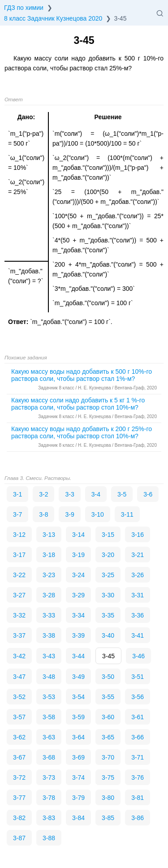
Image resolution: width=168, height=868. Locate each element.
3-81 (138, 798)
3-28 (49, 595)
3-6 (148, 494)
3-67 (19, 757)
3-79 (78, 798)
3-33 (49, 615)
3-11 (127, 514)
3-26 (138, 575)
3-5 (122, 494)
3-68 (49, 757)
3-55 (108, 697)
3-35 (108, 615)
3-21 (138, 555)
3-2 (43, 494)
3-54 (78, 697)
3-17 (19, 555)
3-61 (138, 717)
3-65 (108, 737)
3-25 (108, 575)
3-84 (78, 818)
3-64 (78, 737)
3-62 (19, 737)
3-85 (108, 818)
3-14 (78, 535)
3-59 (78, 717)
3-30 (108, 595)
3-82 (19, 818)
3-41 (138, 635)
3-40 (108, 635)
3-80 (108, 798)
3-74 (78, 777)
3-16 (138, 535)
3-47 (19, 677)
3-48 (49, 677)
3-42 (19, 656)
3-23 (49, 575)
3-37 (19, 635)
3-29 (78, 595)
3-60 (108, 717)
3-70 (108, 757)
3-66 (138, 737)
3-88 (49, 838)
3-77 (19, 798)
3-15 (108, 535)
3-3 (69, 494)
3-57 (19, 717)
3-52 (19, 697)
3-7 (17, 514)
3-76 (138, 777)
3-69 (78, 757)
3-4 (96, 494)
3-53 (49, 697)
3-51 (138, 677)
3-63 (49, 737)
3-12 (19, 535)
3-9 (69, 514)
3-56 (138, 697)
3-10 (98, 514)
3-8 (43, 514)
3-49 (78, 677)
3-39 (78, 635)
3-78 (49, 798)
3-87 (19, 838)
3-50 (108, 677)
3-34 (78, 615)
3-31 (138, 595)
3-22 (19, 575)
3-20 (108, 555)
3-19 (78, 555)
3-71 (138, 757)
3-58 (49, 717)
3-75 (108, 777)
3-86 (138, 818)
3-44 (78, 656)
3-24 (78, 575)
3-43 (49, 656)
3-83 (49, 818)
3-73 (49, 777)
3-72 (19, 777)
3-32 (19, 615)
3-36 (138, 615)
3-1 (17, 494)
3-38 (49, 635)
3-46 (138, 656)
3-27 (19, 595)
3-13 (49, 535)
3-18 (49, 555)
